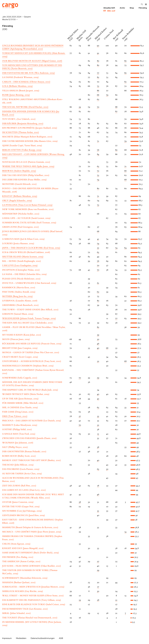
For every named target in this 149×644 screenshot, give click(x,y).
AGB (61, 638)
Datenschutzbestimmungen (43, 638)
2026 (9, 17)
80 (98, 61)
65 (98, 166)
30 (107, 469)
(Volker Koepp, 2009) (22, 150)
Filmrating (143, 8)
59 (80, 107)
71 (98, 141)
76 (98, 150)
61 (98, 283)
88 (116, 107)
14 (125, 532)
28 (98, 600)
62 (98, 99)
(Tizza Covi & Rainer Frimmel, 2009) (27, 205)
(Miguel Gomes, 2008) (32, 61)
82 (98, 77)
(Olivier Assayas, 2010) (26, 82)
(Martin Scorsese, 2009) (23, 257)
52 (10, 20)
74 (98, 180)
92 (98, 46)
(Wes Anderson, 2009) (29, 73)
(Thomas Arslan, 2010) (20, 132)
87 (116, 112)
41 (98, 239)
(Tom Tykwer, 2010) (15, 416)
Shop (132, 8)
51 (12, 20)
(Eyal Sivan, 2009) (31, 248)
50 (14, 20)
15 (98, 434)
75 (98, 86)
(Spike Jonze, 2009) (28, 166)
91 (98, 53)
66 (98, 95)
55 (98, 248)
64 (125, 248)
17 (98, 587)
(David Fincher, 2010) (25, 107)
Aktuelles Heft (109, 9)
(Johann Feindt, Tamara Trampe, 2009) (29, 318)
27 (98, 562)
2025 (14, 17)
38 (98, 447)
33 (98, 416)
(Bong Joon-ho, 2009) (17, 296)
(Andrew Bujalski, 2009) (19, 171)
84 (98, 154)
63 (98, 469)
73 (98, 205)
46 (98, 344)
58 (80, 502)
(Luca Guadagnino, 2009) (20, 266)
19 (80, 600)
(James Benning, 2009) (16, 95)
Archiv (122, 8)
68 (125, 180)
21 (116, 600)
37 (80, 416)
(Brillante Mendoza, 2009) (17, 86)
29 (98, 378)
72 (98, 171)
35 (98, 511)
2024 (19, 17)
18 (98, 486)
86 (98, 91)
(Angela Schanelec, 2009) (17, 201)
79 (107, 95)
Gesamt (27, 17)
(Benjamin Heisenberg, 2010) (23, 124)
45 (98, 399)
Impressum (7, 638)
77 (98, 73)
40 (98, 348)
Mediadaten (21, 638)
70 (98, 107)
